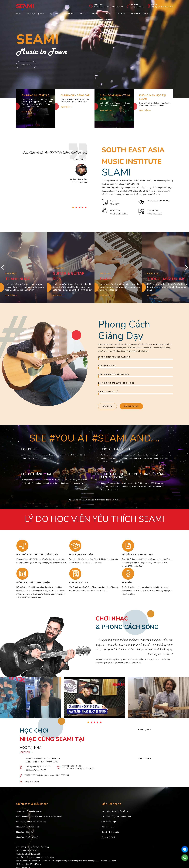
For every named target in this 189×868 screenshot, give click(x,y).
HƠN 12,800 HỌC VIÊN (81, 555)
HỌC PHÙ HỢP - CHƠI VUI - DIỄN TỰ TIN (37, 555)
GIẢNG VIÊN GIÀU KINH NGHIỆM (33, 583)
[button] (73, 208)
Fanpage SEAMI (108, 838)
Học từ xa (54, 14)
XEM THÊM (26, 753)
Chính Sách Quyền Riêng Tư (28, 838)
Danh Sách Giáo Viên (110, 833)
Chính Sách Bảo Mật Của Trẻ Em (115, 812)
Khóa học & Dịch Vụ (35, 14)
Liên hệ (108, 14)
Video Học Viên (108, 827)
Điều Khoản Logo (109, 822)
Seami (19, 14)
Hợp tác (96, 14)
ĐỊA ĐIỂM (127, 583)
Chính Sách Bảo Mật (24, 833)
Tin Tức (83, 14)
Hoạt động (69, 14)
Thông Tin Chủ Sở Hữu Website (29, 812)
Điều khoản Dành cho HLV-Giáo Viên (31, 822)
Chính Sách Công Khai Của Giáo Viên (116, 817)
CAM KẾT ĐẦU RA (79, 583)
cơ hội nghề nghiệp (140, 14)
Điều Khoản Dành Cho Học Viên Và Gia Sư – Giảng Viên (39, 817)
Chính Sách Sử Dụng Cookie (28, 827)
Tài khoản (121, 14)
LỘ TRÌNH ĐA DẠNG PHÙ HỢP (138, 555)
